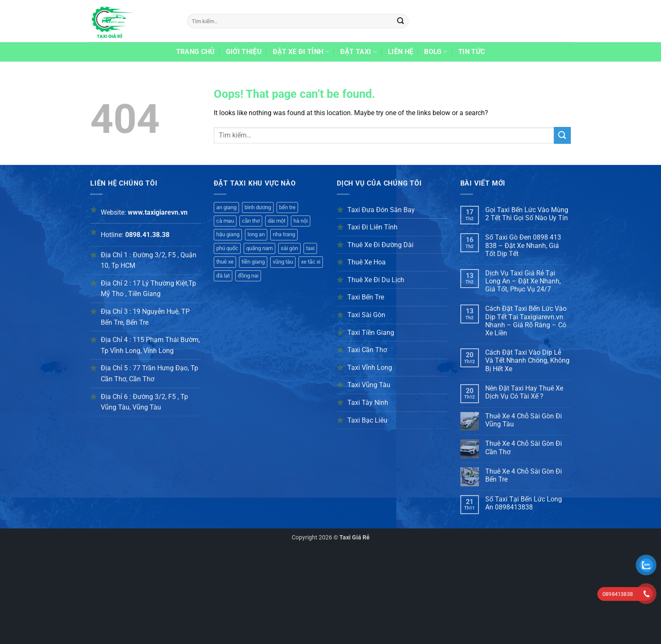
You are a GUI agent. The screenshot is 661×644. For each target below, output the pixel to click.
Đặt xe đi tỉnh (301, 52)
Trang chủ (196, 52)
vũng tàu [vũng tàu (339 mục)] (283, 262)
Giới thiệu (244, 52)
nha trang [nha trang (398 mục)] (284, 234)
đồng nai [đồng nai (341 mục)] (248, 276)
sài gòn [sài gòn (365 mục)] (289, 248)
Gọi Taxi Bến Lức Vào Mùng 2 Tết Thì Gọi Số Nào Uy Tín (527, 214)
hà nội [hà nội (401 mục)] (301, 221)
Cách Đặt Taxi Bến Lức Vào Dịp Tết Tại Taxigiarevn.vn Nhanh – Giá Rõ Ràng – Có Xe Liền (526, 321)
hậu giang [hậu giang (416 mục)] (228, 234)
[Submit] (401, 21)
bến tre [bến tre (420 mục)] (287, 207)
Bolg (436, 52)
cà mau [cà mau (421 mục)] (225, 221)
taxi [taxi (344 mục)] (310, 248)
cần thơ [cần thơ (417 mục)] (251, 221)
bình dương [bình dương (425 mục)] (258, 207)
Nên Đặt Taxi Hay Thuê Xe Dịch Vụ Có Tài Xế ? (524, 392)
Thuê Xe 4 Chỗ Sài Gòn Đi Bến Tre (524, 475)
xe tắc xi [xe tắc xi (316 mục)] (311, 262)
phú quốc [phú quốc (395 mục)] (227, 248)
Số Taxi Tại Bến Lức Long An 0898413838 (524, 503)
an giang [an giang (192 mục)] (226, 207)
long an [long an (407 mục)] (256, 234)
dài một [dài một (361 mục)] (277, 221)
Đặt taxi (359, 52)
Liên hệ (400, 52)
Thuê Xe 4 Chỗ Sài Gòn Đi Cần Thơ (524, 447)
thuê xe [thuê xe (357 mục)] (225, 262)
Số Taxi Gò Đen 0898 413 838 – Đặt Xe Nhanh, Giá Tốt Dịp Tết (523, 245)
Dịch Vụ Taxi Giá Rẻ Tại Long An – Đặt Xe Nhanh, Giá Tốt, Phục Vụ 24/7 (523, 281)
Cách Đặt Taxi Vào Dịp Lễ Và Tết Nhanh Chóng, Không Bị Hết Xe (527, 360)
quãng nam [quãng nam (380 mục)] (259, 248)
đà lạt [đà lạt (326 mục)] (223, 276)
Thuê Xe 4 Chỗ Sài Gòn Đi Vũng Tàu (524, 420)
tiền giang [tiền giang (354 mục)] (253, 262)
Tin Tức (472, 52)
